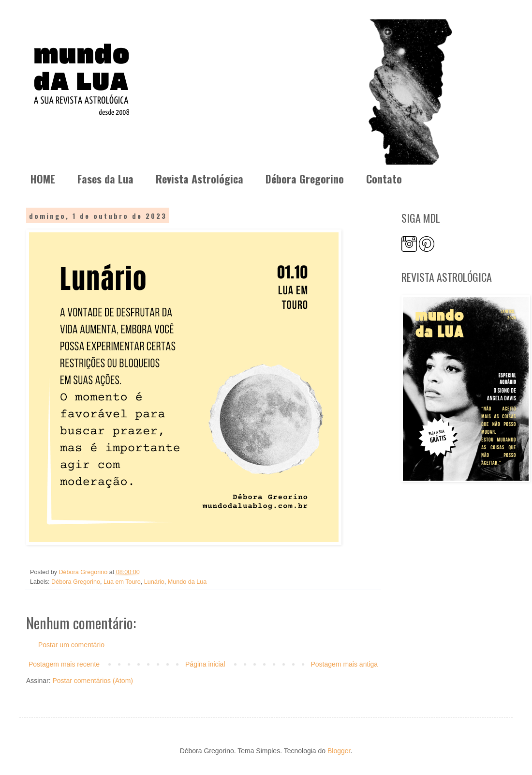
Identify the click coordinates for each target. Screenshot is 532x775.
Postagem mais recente (64, 664)
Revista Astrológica (199, 179)
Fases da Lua (105, 179)
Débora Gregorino (305, 179)
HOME (43, 179)
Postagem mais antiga (344, 664)
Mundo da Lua (187, 582)
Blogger (339, 751)
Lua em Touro (122, 582)
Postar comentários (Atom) (93, 681)
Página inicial (205, 664)
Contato (384, 179)
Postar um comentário (71, 645)
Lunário (154, 582)
